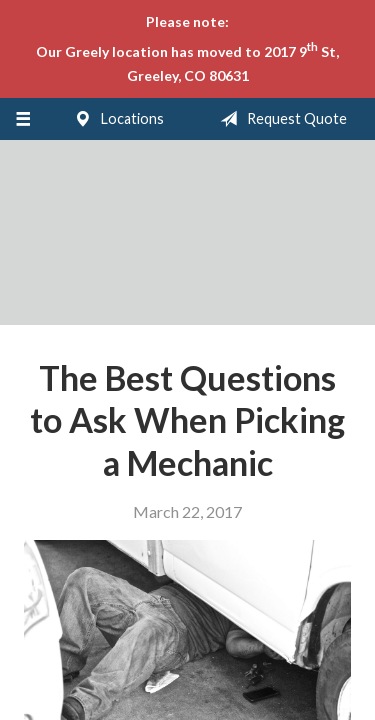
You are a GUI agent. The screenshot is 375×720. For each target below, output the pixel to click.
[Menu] (22, 119)
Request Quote (279, 119)
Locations (115, 119)
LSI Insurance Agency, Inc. (188, 241)
